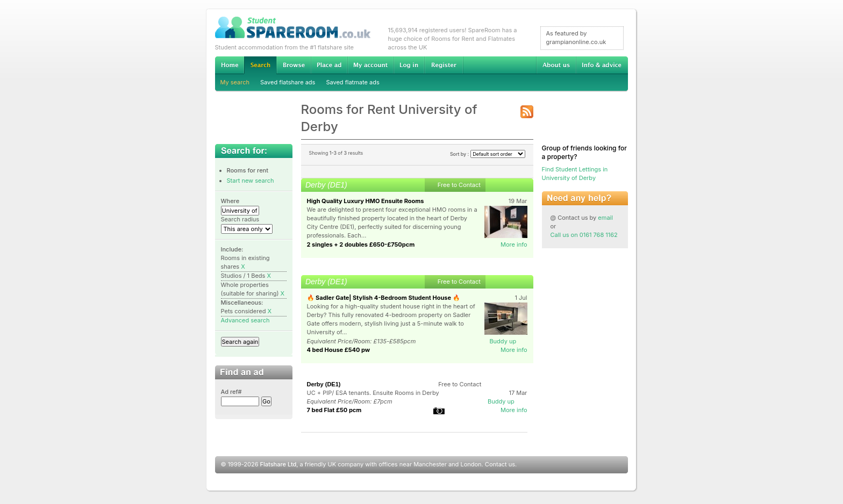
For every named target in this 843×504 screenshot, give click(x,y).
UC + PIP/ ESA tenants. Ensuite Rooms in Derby (373, 393)
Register (444, 65)
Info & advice (602, 65)
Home (230, 65)
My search (235, 82)
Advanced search (245, 320)
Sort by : (488, 154)
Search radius (240, 219)
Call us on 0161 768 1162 (584, 235)
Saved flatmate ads (352, 82)
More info (514, 244)
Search (260, 65)
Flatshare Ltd (278, 464)
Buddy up (503, 341)
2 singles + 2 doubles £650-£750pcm (361, 244)
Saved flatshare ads (288, 82)
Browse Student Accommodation (294, 65)
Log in (409, 65)
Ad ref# (231, 392)
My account (370, 65)
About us (556, 65)
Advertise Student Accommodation (329, 65)
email (605, 218)
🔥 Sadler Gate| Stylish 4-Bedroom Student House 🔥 (384, 298)
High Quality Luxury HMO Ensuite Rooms (366, 201)
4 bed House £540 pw (339, 350)
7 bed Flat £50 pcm (334, 410)
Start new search (251, 181)
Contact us (500, 464)
